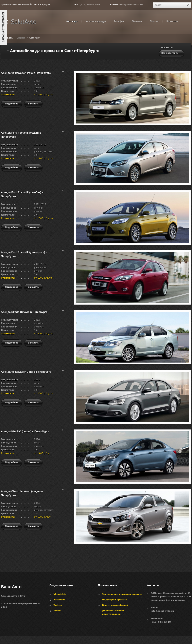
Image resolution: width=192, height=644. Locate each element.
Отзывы (137, 21)
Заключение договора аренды (122, 594)
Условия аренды (96, 21)
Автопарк (72, 21)
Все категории (170, 53)
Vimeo (58, 611)
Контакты (172, 21)
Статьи (154, 21)
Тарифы (119, 21)
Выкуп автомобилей (115, 605)
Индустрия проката (115, 600)
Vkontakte (60, 594)
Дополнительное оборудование (113, 612)
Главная (21, 38)
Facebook (60, 600)
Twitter (58, 605)
